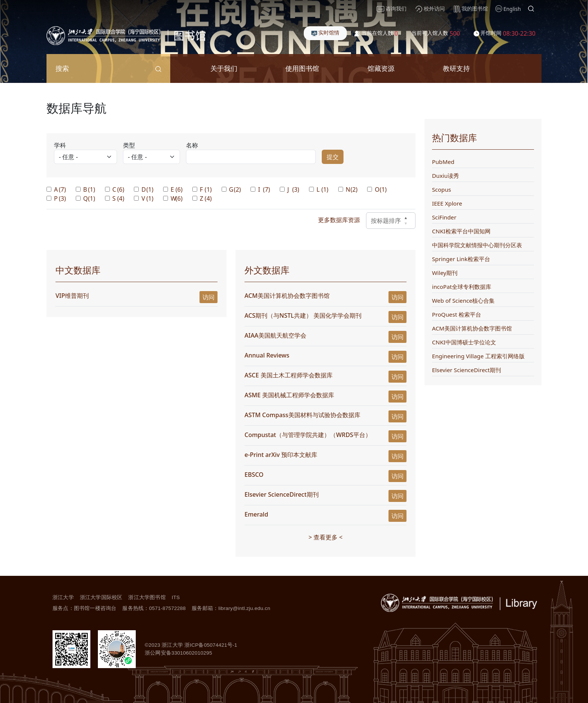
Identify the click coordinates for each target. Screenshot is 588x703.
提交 (333, 157)
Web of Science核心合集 (463, 300)
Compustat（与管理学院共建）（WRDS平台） (308, 435)
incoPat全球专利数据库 (462, 287)
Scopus (442, 189)
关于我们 (224, 68)
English (512, 9)
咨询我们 (392, 9)
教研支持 (456, 68)
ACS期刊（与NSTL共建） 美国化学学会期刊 (304, 315)
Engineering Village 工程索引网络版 (478, 356)
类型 (129, 145)
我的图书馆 (471, 9)
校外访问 (430, 9)
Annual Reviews (267, 355)
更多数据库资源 (339, 220)
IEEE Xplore (447, 203)
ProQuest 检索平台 (457, 314)
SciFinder (444, 217)
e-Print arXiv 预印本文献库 (281, 455)
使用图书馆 (302, 68)
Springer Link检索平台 (461, 259)
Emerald (256, 514)
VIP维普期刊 (72, 296)
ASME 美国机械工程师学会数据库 (289, 395)
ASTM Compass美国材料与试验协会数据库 (302, 415)
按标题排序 (391, 221)
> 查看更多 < (326, 537)
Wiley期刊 (445, 273)
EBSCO (254, 475)
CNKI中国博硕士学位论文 (464, 342)
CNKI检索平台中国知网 (461, 231)
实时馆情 (325, 32)
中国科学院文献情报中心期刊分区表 (477, 245)
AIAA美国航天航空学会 (275, 335)
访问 (208, 297)
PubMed (443, 162)
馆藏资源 (381, 68)
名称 (192, 145)
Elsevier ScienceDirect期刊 (282, 494)
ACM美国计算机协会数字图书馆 (287, 296)
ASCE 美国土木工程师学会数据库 (289, 375)
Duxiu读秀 (445, 176)
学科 (60, 145)
